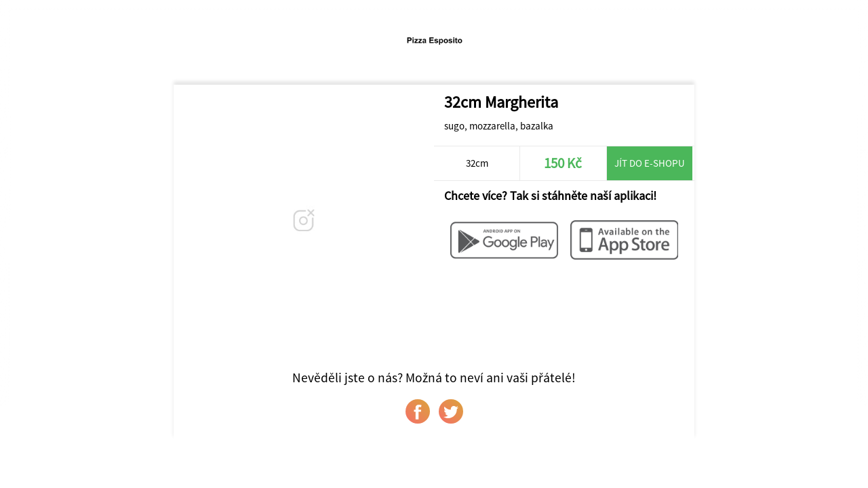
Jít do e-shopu (650, 163)
